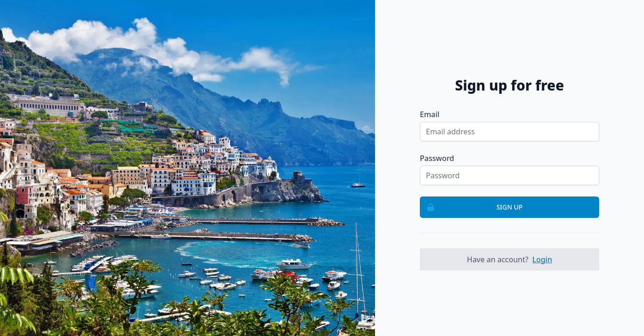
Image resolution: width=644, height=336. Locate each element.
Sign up (471, 207)
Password (437, 158)
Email (430, 114)
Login (542, 259)
